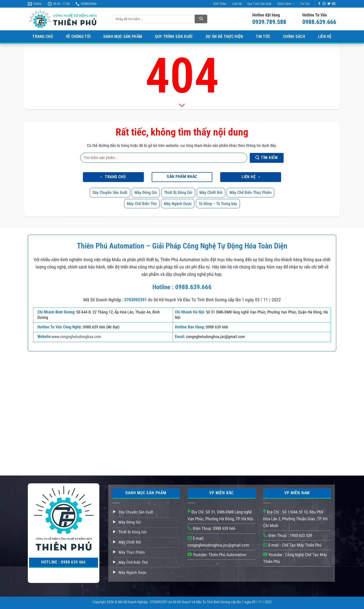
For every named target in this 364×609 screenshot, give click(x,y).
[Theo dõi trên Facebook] (319, 4)
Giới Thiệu (220, 4)
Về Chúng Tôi (78, 37)
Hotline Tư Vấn (315, 15)
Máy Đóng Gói (146, 193)
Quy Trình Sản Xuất (259, 4)
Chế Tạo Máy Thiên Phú (302, 545)
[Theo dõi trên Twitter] (329, 4)
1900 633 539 (301, 535)
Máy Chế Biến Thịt (142, 204)
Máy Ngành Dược (178, 204)
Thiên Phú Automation (227, 555)
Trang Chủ (43, 37)
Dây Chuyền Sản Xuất (110, 193)
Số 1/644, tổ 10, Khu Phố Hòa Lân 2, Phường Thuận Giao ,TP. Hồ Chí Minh (295, 519)
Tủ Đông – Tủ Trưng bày (218, 204)
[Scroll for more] (182, 105)
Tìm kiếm (266, 158)
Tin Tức (305, 4)
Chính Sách (286, 4)
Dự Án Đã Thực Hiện (224, 37)
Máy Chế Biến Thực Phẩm (251, 193)
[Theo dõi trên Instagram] (324, 4)
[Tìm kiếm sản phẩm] (201, 19)
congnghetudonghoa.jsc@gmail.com (218, 545)
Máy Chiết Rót (211, 193)
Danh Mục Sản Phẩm (123, 37)
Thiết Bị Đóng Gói (178, 193)
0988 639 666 (224, 528)
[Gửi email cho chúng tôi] (334, 4)
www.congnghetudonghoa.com (76, 337)
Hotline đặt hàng (266, 15)
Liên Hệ (237, 4)
